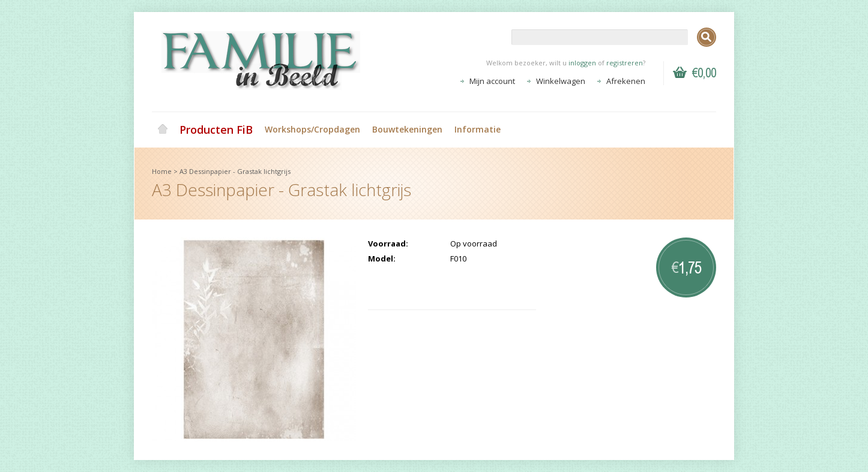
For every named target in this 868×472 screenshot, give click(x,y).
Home (163, 130)
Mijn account (492, 81)
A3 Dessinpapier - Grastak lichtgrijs (235, 171)
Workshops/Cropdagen (312, 129)
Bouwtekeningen (407, 129)
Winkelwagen (561, 81)
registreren (625, 63)
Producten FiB (216, 130)
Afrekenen (626, 81)
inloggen (582, 63)
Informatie (478, 129)
